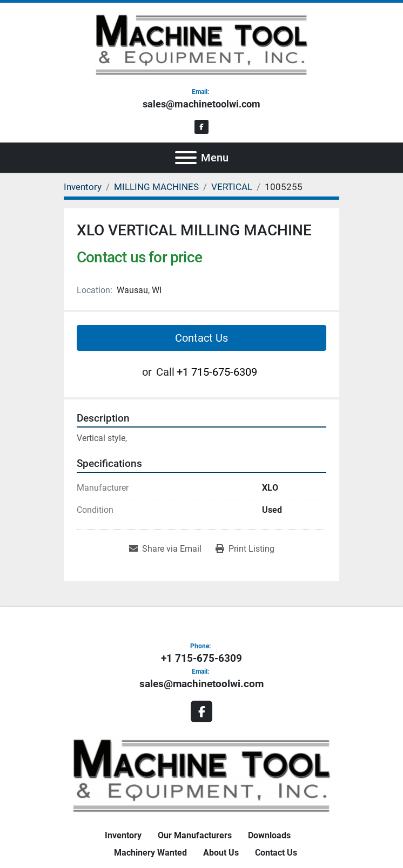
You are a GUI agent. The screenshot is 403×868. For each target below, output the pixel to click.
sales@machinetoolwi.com (201, 104)
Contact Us (201, 338)
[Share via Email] (165, 549)
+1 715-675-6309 (217, 372)
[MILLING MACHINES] (156, 187)
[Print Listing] (245, 549)
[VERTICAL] (232, 187)
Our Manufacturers (195, 835)
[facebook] (202, 127)
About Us (221, 853)
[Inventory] (83, 187)
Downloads (269, 835)
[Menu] (186, 158)
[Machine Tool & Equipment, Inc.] (201, 775)
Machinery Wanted (150, 853)
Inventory (123, 835)
